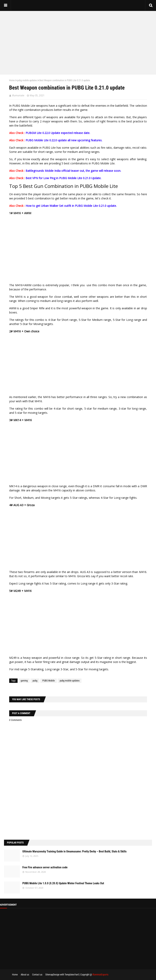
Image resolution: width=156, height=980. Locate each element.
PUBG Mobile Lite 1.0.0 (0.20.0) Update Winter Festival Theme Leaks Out (63, 883)
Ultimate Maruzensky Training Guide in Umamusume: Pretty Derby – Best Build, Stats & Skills (75, 851)
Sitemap (49, 975)
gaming (24, 681)
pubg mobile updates (27, 80)
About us (25, 975)
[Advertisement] (78, 43)
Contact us (37, 975)
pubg (35, 681)
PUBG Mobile (49, 681)
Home (12, 80)
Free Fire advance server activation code (45, 867)
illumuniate (18, 95)
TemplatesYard (72, 975)
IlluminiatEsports (100, 975)
